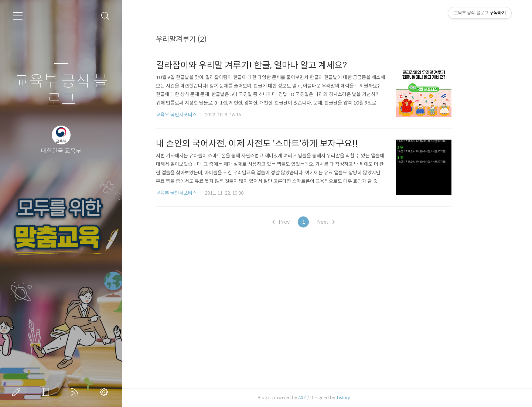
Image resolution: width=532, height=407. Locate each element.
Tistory (367, 398)
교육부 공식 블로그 (61, 91)
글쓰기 (18, 392)
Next (349, 222)
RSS (76, 392)
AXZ (326, 398)
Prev (305, 222)
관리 (105, 392)
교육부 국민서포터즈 (200, 115)
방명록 (47, 392)
